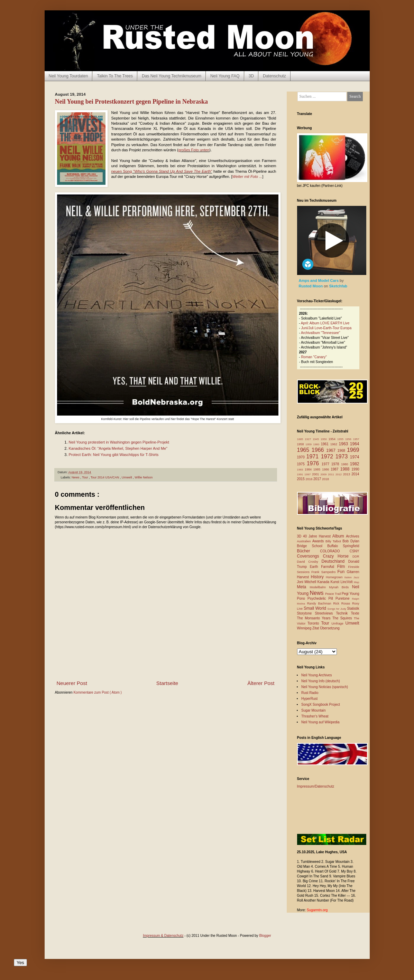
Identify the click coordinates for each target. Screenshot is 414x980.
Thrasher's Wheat (315, 716)
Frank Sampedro (324, 572)
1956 (349, 439)
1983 (301, 470)
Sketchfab (338, 286)
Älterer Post (261, 683)
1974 (355, 457)
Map (357, 582)
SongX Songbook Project (321, 705)
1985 (318, 469)
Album (339, 536)
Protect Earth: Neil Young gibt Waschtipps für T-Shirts (114, 455)
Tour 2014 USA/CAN (105, 477)
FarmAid (329, 567)
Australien (305, 541)
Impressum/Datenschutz (316, 786)
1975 (302, 464)
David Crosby (309, 562)
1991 (301, 474)
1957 (356, 439)
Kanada (324, 582)
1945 (317, 439)
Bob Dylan (351, 541)
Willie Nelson (144, 477)
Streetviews (326, 613)
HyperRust (309, 699)
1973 (343, 456)
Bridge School (312, 546)
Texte (355, 613)
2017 (318, 479)
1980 (346, 464)
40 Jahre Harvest (318, 536)
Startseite (167, 683)
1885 (301, 439)
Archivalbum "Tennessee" (320, 333)
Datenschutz (274, 76)
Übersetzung (330, 628)
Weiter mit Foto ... (247, 177)
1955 (341, 439)
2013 (347, 474)
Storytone (306, 613)
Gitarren (353, 572)
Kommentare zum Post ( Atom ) (98, 692)
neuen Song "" (162, 171)
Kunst (335, 582)
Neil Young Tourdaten (68, 76)
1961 (326, 444)
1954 (333, 439)
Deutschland (335, 561)
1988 (346, 469)
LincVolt (347, 582)
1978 (336, 464)
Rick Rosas (343, 603)
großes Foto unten (194, 150)
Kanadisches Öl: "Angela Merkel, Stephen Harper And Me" (118, 448)
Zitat (316, 628)
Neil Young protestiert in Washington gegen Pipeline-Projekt (119, 442)
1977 (326, 464)
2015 (301, 479)
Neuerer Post (72, 683)
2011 (332, 474)
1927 (309, 439)
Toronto (314, 623)
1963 (344, 444)
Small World (316, 608)
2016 (310, 479)
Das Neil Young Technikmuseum (172, 76)
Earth (316, 567)
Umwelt (127, 477)
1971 (314, 456)
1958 (301, 444)
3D (251, 76)
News (76, 477)
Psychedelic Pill (321, 598)
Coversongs (310, 556)
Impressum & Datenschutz (163, 936)
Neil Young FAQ (225, 76)
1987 (335, 469)
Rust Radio (310, 693)
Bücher (309, 551)
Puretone (344, 598)
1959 (309, 444)
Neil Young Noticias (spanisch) (325, 687)
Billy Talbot (334, 541)
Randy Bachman (320, 603)
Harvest (304, 577)
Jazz (356, 577)
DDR (356, 556)
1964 (355, 444)
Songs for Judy (337, 609)
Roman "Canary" (314, 357)
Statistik (353, 608)
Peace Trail (333, 594)
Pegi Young (351, 594)
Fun (342, 572)
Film (343, 567)
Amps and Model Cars (319, 280)
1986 (326, 469)
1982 (355, 464)
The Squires (343, 618)
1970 (302, 457)
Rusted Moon (311, 286)
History (318, 577)
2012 (339, 474)
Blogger (265, 936)
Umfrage (338, 624)
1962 (335, 444)
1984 (309, 469)
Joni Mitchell (307, 582)
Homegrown (335, 577)
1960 (317, 444)
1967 (332, 450)
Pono (302, 598)
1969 (353, 450)
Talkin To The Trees (115, 76)
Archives (352, 536)
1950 (325, 439)
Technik (343, 613)
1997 (308, 474)
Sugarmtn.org (317, 910)
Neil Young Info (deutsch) (321, 681)
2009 (324, 474)
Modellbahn (319, 587)
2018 (325, 479)
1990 (355, 469)
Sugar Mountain (314, 710)
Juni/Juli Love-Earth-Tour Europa (326, 328)
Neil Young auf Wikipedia (320, 722)
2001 (316, 474)
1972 (328, 456)
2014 (355, 474)
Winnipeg (305, 628)
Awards (319, 541)
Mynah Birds (340, 587)
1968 (342, 451)
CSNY (355, 551)
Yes (20, 963)
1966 (319, 450)
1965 (304, 450)
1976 (314, 463)
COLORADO (335, 551)
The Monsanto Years (315, 618)
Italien (349, 577)
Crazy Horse (338, 556)
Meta (303, 587)
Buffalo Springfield (343, 546)
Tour (85, 477)
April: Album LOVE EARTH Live (325, 323)
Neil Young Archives (316, 675)
